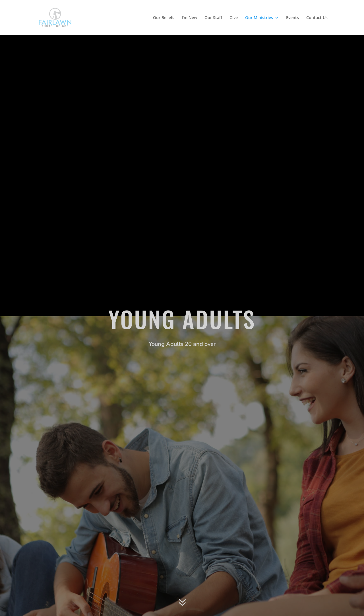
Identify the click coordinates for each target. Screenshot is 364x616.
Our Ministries (259, 18)
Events (292, 18)
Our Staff (213, 18)
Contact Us (317, 18)
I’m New (189, 18)
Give (234, 18)
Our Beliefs (164, 18)
